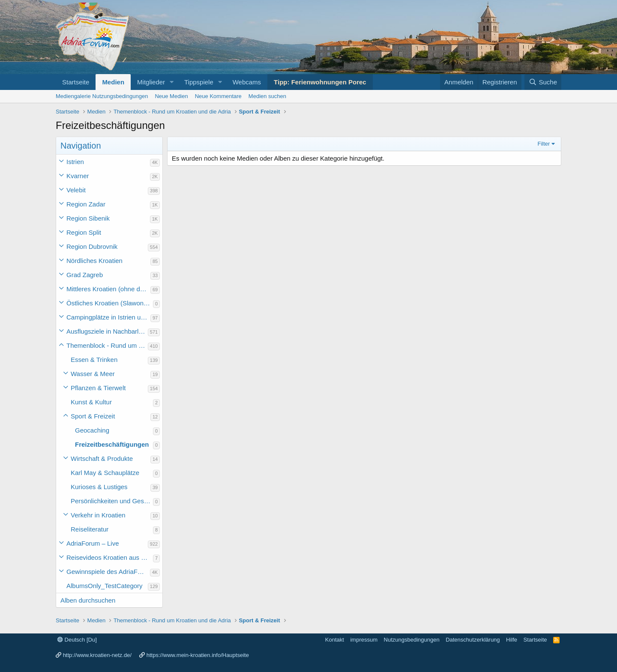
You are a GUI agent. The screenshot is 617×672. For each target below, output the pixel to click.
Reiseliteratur (90, 529)
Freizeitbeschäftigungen (112, 444)
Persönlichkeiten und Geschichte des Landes (112, 501)
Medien (113, 82)
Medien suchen (267, 96)
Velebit (76, 190)
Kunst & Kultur (91, 402)
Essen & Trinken (94, 360)
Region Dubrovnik (92, 246)
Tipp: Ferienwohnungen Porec (320, 82)
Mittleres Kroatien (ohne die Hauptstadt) (108, 289)
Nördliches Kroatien (94, 261)
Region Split (84, 232)
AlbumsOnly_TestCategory (105, 586)
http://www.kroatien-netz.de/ (97, 655)
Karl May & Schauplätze (105, 473)
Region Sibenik (88, 218)
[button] (172, 82)
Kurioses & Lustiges (99, 487)
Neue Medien (171, 96)
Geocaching (92, 430)
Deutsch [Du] (77, 640)
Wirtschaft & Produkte (102, 458)
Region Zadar (86, 204)
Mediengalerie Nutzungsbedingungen (102, 96)
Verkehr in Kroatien (98, 515)
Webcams (247, 82)
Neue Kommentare (218, 96)
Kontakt (335, 640)
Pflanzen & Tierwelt (98, 388)
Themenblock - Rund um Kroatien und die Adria (107, 345)
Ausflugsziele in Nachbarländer (107, 331)
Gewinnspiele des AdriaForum (108, 572)
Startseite (76, 82)
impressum (364, 640)
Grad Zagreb (85, 275)
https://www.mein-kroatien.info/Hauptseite (198, 655)
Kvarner (78, 176)
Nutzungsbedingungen (412, 640)
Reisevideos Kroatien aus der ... (110, 557)
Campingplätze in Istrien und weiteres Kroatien (108, 317)
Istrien (75, 162)
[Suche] (543, 82)
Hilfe (512, 640)
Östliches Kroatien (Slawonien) (110, 303)
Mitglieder (151, 82)
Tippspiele (199, 82)
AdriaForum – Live (93, 543)
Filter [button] (544, 144)
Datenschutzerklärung (473, 640)
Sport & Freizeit (93, 416)
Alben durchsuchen (88, 600)
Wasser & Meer (93, 374)
